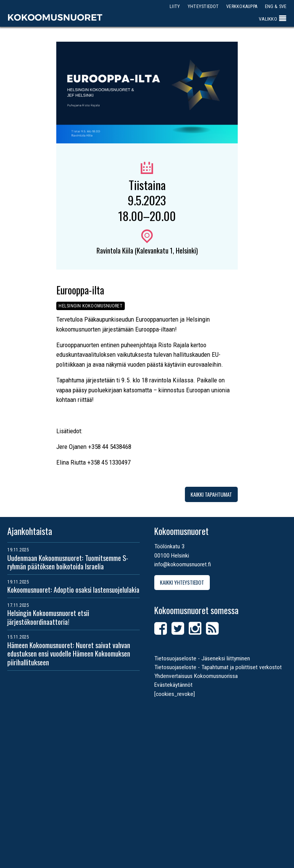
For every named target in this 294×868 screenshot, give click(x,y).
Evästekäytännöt (173, 685)
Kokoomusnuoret (55, 17)
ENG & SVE (276, 6)
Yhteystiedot (203, 6)
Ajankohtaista (30, 531)
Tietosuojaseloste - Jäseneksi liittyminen (202, 658)
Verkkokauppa (242, 6)
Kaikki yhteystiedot (182, 582)
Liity (175, 6)
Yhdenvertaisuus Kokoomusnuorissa (196, 676)
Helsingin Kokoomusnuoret (91, 306)
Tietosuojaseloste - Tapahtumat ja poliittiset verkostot (218, 667)
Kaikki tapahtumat (211, 494)
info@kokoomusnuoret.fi (183, 564)
